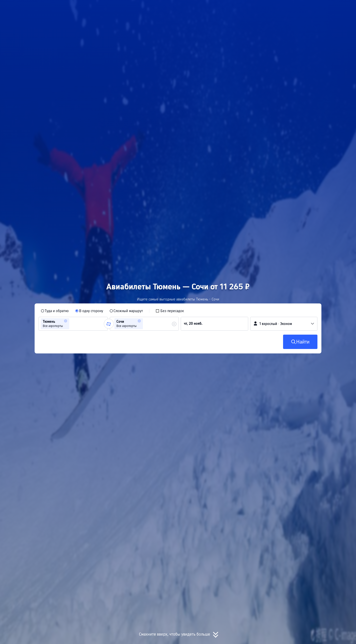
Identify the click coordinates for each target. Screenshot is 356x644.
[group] (73, 324)
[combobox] (72, 324)
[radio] (55, 311)
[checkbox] (170, 311)
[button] (303, 8)
